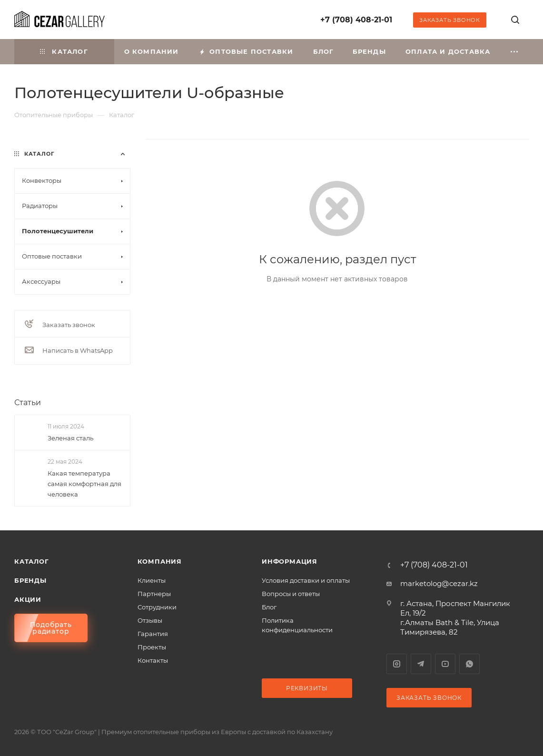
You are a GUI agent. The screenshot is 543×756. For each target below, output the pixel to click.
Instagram (397, 664)
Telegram (421, 664)
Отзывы (150, 620)
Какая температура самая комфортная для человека (84, 484)
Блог (269, 607)
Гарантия (153, 634)
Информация (290, 561)
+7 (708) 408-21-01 (356, 20)
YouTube (445, 664)
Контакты (153, 660)
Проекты (152, 647)
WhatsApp (469, 664)
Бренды (30, 580)
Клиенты (152, 580)
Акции (28, 599)
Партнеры (154, 594)
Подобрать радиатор (51, 628)
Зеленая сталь (70, 438)
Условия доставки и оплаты (306, 580)
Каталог (32, 561)
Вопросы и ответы (291, 594)
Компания (160, 561)
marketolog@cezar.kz (439, 583)
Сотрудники (157, 607)
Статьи (28, 403)
